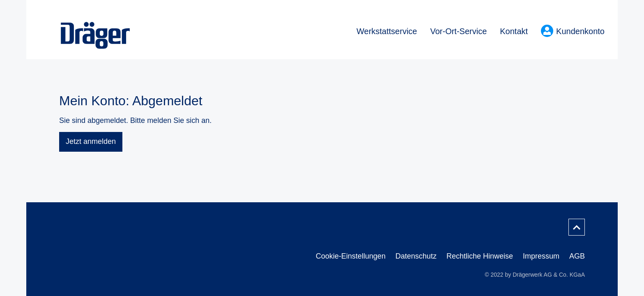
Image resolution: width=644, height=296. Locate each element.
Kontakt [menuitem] (514, 31)
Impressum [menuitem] (541, 256)
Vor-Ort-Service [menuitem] (458, 31)
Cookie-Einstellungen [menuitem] (351, 256)
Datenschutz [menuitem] (416, 256)
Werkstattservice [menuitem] (387, 31)
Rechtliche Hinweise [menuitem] (480, 256)
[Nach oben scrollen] (577, 227)
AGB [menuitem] (577, 256)
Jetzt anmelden (91, 141)
